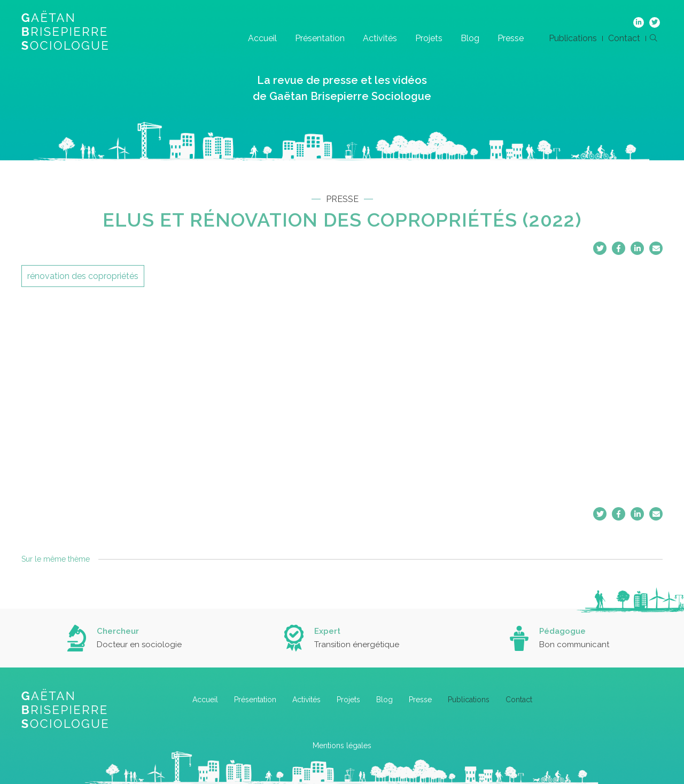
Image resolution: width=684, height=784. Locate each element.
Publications (573, 38)
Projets (429, 38)
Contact (624, 38)
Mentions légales (342, 746)
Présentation (320, 38)
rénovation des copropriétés (83, 276)
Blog (470, 38)
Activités (380, 38)
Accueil (262, 38)
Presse (511, 38)
